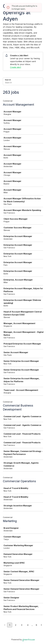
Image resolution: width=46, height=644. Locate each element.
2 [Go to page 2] (16, 625)
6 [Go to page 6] (36, 625)
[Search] (23, 83)
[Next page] (41, 625)
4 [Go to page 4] (28, 625)
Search (8, 80)
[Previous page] (5, 625)
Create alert (16, 67)
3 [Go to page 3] (22, 625)
